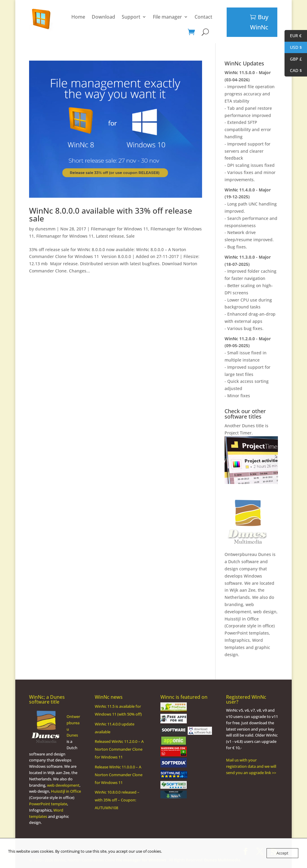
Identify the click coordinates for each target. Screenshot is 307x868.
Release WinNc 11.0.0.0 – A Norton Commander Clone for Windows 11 (119, 775)
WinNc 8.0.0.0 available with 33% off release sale (111, 215)
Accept (282, 853)
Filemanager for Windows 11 (119, 229)
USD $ (293, 48)
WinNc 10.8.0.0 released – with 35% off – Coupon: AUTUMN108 (117, 800)
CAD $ (293, 71)
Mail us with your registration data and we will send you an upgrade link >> (251, 766)
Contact (176, 17)
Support (103, 17)
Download (76, 17)
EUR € (293, 36)
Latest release (110, 236)
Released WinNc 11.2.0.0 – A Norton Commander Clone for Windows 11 (119, 749)
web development (63, 785)
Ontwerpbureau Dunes (248, 554)
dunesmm (45, 229)
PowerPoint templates (247, 633)
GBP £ (293, 59)
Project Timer (238, 433)
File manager (140, 17)
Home (50, 17)
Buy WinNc (259, 22)
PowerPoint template (48, 804)
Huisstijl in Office (242, 619)
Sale (130, 236)
